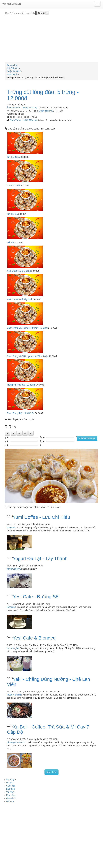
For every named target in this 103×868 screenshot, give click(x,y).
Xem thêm (51, 772)
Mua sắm (11, 795)
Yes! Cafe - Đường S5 (36, 597)
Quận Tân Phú (46, 111)
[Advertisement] (51, 39)
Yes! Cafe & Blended (34, 638)
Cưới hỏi (10, 786)
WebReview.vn (12, 4)
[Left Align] (7, 433)
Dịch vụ (10, 801)
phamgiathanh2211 (16, 742)
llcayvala (11, 528)
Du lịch (10, 783)
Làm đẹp (11, 789)
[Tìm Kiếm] (43, 13)
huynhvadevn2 (14, 569)
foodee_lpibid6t (14, 695)
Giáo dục (11, 798)
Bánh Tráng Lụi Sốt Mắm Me (24, 120)
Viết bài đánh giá (87, 438)
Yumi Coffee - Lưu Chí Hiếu (41, 517)
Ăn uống (10, 779)
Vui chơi (10, 792)
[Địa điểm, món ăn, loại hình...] (20, 13)
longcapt (11, 607)
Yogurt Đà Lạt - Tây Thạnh (40, 558)
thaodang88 (13, 648)
